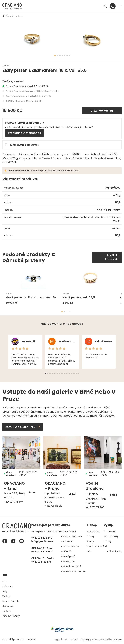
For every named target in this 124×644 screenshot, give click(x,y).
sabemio (117, 639)
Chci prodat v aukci (71, 546)
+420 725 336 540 (13, 502)
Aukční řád (67, 551)
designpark (89, 639)
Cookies (31, 639)
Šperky (90, 541)
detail (32, 492)
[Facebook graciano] (5, 541)
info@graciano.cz (42, 541)
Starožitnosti (93, 531)
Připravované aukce (72, 536)
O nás (5, 581)
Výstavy (6, 596)
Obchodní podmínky (13, 639)
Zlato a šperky (111, 536)
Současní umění (95, 546)
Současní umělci (11, 601)
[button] (62, 312)
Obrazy (90, 536)
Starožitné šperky (113, 551)
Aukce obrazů (68, 561)
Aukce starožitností (71, 566)
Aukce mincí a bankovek (74, 571)
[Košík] (113, 6)
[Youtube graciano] (22, 541)
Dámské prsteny (12, 16)
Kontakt (6, 611)
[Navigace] (120, 6)
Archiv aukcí (68, 541)
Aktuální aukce (69, 531)
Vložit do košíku (102, 111)
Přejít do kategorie (112, 257)
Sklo (89, 551)
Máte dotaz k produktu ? (22, 145)
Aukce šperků (68, 556)
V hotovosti (110, 531)
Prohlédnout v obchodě (25, 133)
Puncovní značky (11, 616)
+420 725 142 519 (54, 506)
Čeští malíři (8, 606)
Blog (5, 591)
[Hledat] (105, 6)
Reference (8, 586)
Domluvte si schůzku (23, 427)
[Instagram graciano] (13, 541)
